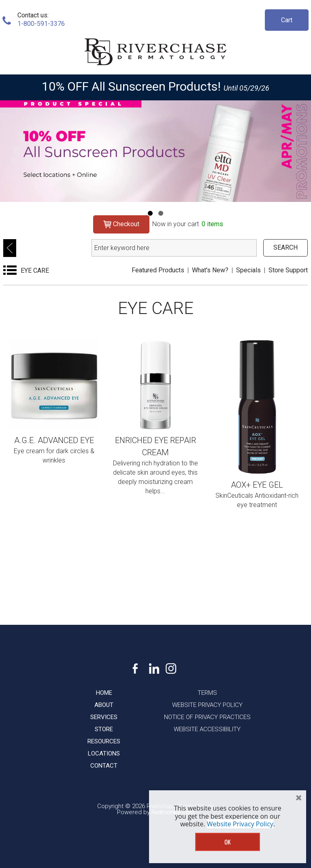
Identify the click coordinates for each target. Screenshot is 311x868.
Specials (248, 270)
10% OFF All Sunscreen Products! (131, 86)
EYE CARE (35, 271)
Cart (287, 20)
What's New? (210, 270)
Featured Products (158, 270)
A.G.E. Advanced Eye (54, 440)
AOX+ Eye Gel (257, 485)
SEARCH (285, 247)
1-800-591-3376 (41, 24)
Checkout (121, 224)
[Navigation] (150, 213)
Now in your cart (188, 224)
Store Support (288, 270)
